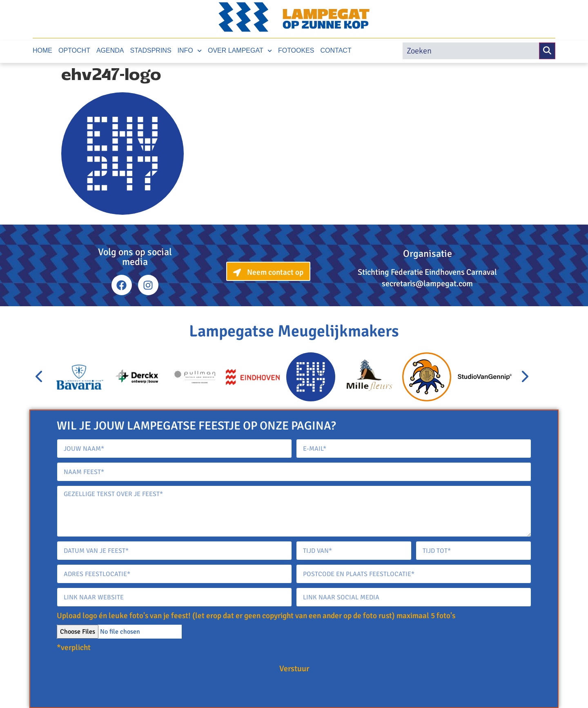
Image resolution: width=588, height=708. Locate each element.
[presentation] (40, 377)
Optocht (74, 50)
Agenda (110, 50)
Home (42, 50)
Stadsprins (151, 50)
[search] (471, 51)
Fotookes (296, 50)
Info (190, 51)
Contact (336, 50)
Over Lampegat (240, 51)
